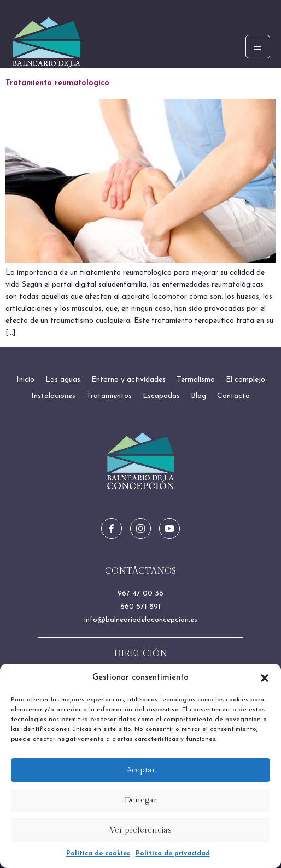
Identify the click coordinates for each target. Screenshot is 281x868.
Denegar (141, 800)
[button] (265, 678)
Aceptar (141, 770)
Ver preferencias (140, 830)
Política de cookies (98, 854)
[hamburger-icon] (258, 47)
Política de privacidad (173, 854)
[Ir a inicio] (141, 462)
